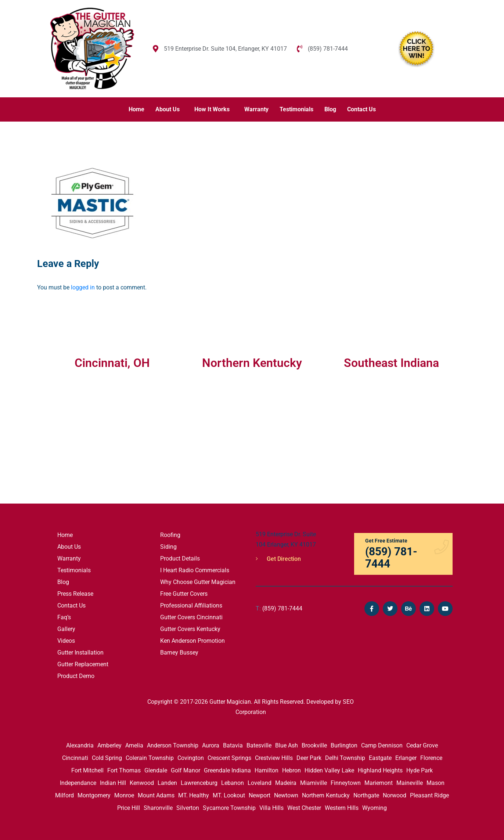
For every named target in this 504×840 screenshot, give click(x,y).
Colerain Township (150, 758)
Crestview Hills (274, 758)
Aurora (211, 745)
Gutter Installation (80, 652)
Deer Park (309, 758)
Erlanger (406, 758)
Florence (431, 758)
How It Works (212, 109)
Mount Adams (156, 795)
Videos (66, 641)
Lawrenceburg (199, 783)
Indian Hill (113, 783)
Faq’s (64, 617)
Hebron (291, 770)
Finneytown (346, 783)
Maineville (410, 783)
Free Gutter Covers (184, 594)
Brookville (314, 745)
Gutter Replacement (83, 664)
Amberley (109, 745)
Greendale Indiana (227, 770)
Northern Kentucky (326, 795)
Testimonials (296, 109)
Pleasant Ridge (429, 795)
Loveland (260, 783)
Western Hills (342, 808)
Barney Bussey (179, 652)
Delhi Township (345, 758)
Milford (64, 795)
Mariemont (379, 783)
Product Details (180, 558)
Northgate (366, 795)
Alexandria (80, 745)
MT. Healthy (194, 795)
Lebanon (233, 783)
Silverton (188, 808)
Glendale (156, 770)
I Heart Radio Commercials (195, 570)
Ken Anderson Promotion (192, 641)
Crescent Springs (229, 758)
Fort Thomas (124, 770)
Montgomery (94, 795)
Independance (78, 783)
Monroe (124, 795)
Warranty (256, 109)
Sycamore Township (229, 808)
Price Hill (129, 808)
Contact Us (361, 109)
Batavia (233, 745)
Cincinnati (75, 758)
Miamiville (314, 783)
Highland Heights (380, 770)
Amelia (134, 745)
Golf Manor (186, 770)
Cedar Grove (422, 745)
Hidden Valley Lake (329, 770)
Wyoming (375, 808)
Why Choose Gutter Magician (198, 582)
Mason (435, 783)
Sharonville (158, 808)
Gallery (66, 629)
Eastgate (380, 758)
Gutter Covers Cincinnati (191, 617)
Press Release (75, 594)
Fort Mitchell (87, 770)
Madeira (286, 783)
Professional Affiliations (191, 605)
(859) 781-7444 (279, 608)
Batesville (259, 745)
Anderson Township (173, 745)
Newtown (286, 795)
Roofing (170, 535)
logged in (83, 287)
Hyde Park (420, 770)
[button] (169, 109)
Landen (167, 783)
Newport (260, 795)
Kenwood (142, 783)
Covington (191, 758)
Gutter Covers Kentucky (190, 629)
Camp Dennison (382, 745)
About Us (168, 109)
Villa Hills (271, 808)
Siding (168, 547)
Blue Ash (287, 745)
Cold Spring (107, 758)
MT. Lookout (229, 795)
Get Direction (278, 559)
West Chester (304, 808)
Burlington (344, 745)
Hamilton (267, 770)
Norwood (395, 795)
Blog (330, 109)
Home (136, 109)
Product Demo (76, 676)
